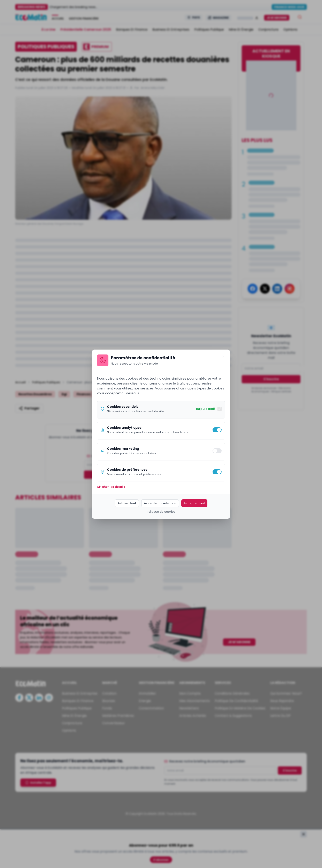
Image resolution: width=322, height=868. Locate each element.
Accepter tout (194, 503)
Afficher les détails (111, 487)
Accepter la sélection (160, 503)
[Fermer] (223, 357)
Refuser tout (127, 503)
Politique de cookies (161, 512)
